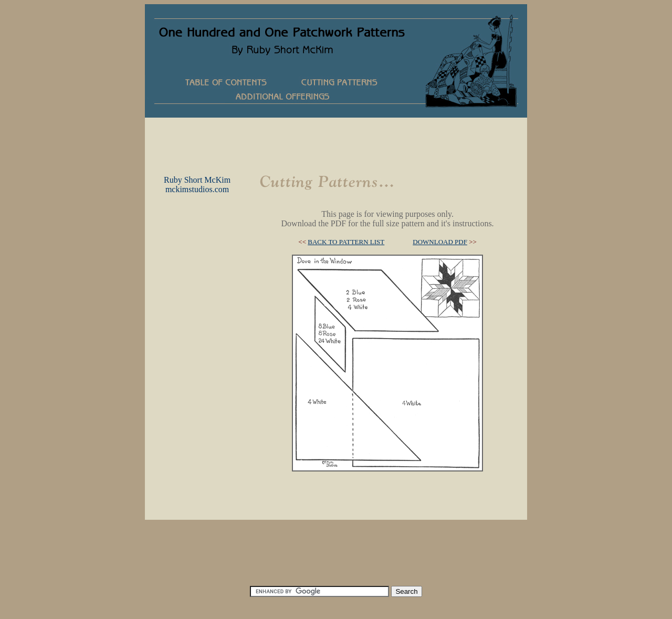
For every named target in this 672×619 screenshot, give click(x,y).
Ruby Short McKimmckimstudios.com (197, 185)
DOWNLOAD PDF (440, 242)
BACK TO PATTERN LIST (346, 242)
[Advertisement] (336, 141)
